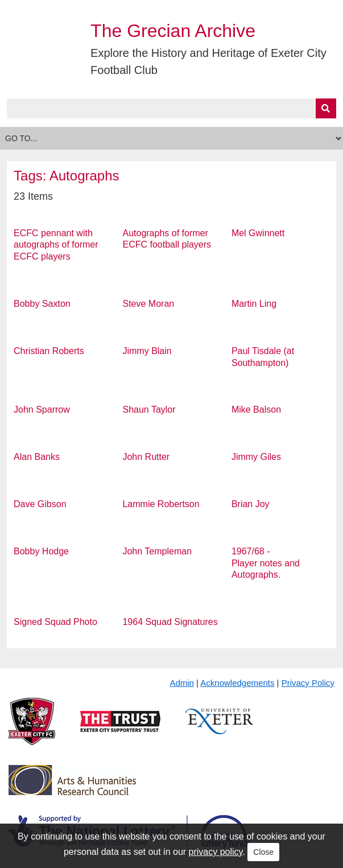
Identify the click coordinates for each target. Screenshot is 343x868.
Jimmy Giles (256, 457)
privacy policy (216, 852)
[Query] (171, 108)
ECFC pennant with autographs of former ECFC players (56, 245)
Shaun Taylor (149, 410)
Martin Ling (254, 304)
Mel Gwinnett (258, 233)
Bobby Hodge (41, 551)
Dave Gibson (40, 504)
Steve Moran (148, 304)
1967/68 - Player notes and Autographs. (266, 563)
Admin (182, 683)
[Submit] (326, 108)
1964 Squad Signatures (170, 622)
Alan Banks (37, 457)
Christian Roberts (49, 351)
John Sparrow (42, 410)
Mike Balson (256, 410)
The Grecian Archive (173, 31)
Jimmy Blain (147, 351)
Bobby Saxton (42, 304)
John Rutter (146, 457)
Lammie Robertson (161, 504)
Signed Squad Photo (55, 622)
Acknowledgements (237, 683)
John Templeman (157, 551)
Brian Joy (251, 504)
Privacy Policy (308, 683)
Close (263, 852)
